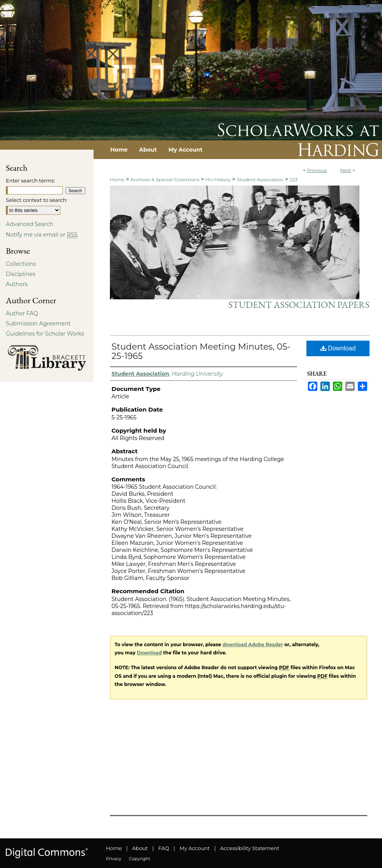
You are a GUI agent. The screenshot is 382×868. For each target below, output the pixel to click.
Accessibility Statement (250, 848)
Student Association (260, 179)
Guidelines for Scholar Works (45, 334)
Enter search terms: (30, 180)
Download (338, 348)
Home (117, 179)
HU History (218, 179)
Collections (21, 264)
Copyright (140, 859)
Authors (17, 284)
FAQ (164, 848)
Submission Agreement (38, 324)
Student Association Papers (299, 305)
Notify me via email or (42, 235)
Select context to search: (37, 200)
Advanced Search (30, 224)
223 (294, 179)
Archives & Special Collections (165, 179)
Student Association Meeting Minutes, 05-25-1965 (201, 351)
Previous (317, 170)
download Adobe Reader (253, 644)
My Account (195, 848)
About (140, 848)
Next (346, 170)
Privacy (114, 859)
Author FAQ (22, 313)
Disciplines (20, 274)
